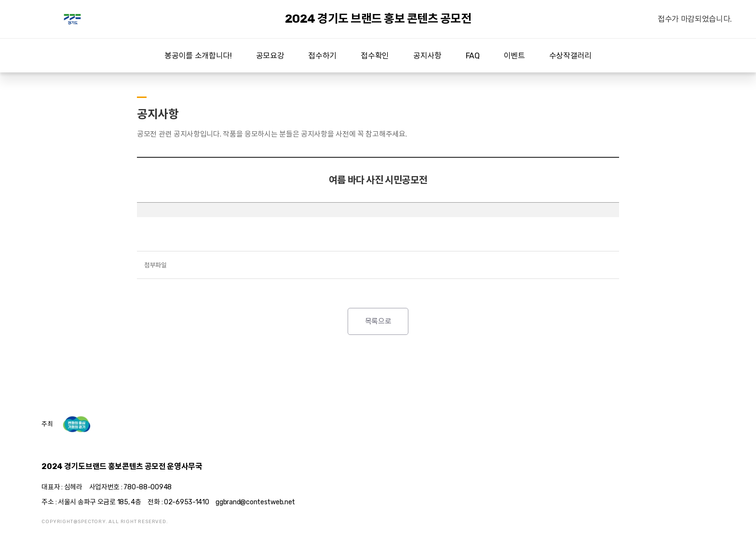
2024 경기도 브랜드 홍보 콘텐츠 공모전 (72, 19)
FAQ (473, 56)
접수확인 (375, 56)
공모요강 (270, 56)
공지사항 (427, 56)
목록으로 (378, 321)
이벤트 (514, 56)
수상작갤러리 (570, 56)
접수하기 (322, 56)
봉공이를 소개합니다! (198, 56)
